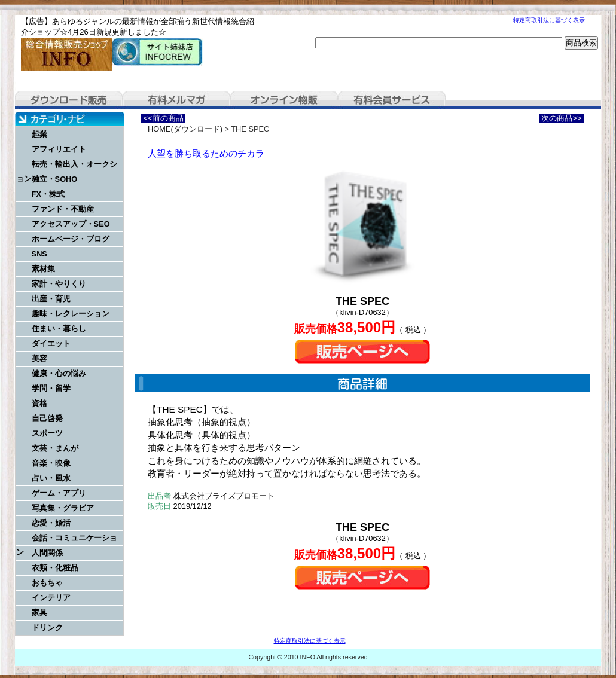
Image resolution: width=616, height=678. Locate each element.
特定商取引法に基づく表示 (549, 20)
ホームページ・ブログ (71, 239)
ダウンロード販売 (69, 100)
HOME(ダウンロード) (185, 129)
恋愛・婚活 (51, 523)
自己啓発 (47, 418)
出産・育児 (51, 299)
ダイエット (51, 343)
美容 (39, 358)
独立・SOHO (55, 179)
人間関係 (47, 553)
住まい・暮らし (59, 329)
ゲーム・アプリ (59, 493)
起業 (39, 134)
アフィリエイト (59, 149)
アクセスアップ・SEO (71, 224)
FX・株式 (48, 194)
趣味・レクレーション (71, 314)
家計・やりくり (59, 284)
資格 (39, 403)
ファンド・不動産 (63, 209)
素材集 (43, 269)
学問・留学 (51, 388)
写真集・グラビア (63, 508)
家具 (39, 613)
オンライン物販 (284, 100)
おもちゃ (47, 583)
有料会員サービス (392, 100)
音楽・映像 (51, 463)
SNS (39, 254)
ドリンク (47, 627)
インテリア (51, 598)
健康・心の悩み (59, 373)
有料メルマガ (176, 100)
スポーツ (47, 433)
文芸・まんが (55, 448)
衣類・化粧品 (55, 568)
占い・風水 (51, 478)
